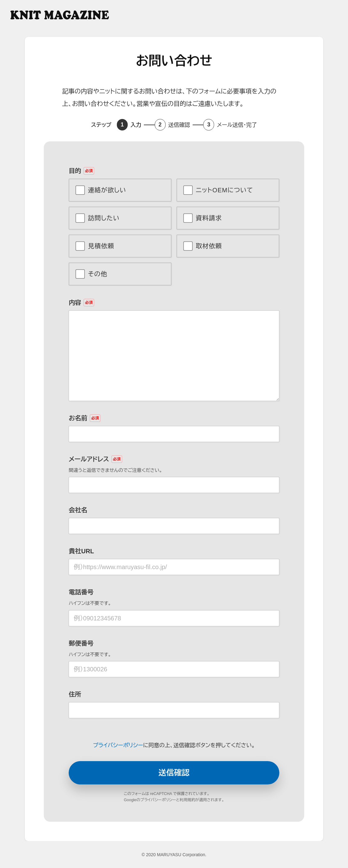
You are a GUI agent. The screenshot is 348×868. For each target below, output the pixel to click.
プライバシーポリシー (118, 745)
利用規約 (187, 800)
